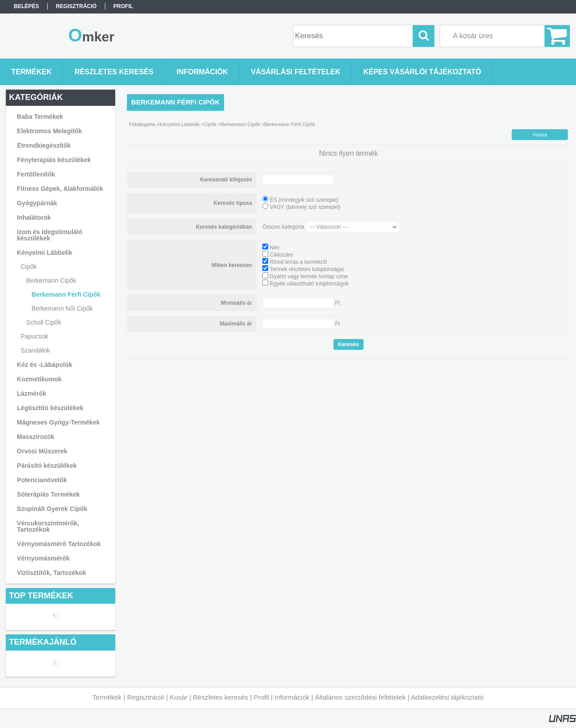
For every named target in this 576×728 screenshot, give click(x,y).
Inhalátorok (34, 217)
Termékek (107, 697)
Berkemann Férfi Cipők (66, 294)
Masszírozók (36, 437)
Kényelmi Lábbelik (179, 124)
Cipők (210, 124)
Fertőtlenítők (36, 174)
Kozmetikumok (40, 379)
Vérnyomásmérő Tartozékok (59, 544)
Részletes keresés (221, 697)
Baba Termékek (40, 117)
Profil (261, 697)
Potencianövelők (42, 480)
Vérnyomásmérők (44, 558)
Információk (292, 697)
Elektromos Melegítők (50, 131)
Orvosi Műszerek (42, 451)
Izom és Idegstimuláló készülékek (50, 235)
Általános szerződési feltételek (360, 697)
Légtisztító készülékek (50, 408)
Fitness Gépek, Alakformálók (60, 189)
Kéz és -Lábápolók (45, 365)
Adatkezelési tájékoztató (447, 697)
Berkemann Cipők (241, 124)
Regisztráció (146, 697)
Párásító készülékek (47, 466)
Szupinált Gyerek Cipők (52, 509)
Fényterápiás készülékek (54, 160)
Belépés (27, 6)
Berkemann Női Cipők (62, 308)
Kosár (178, 697)
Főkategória (142, 124)
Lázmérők (32, 393)
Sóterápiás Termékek (49, 494)
